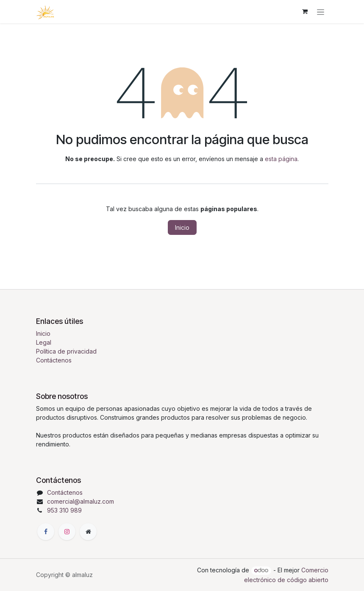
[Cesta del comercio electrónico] (305, 11)
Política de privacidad (66, 351)
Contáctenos (54, 360)
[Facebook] (46, 532)
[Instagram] (67, 532)
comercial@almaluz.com (81, 501)
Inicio (182, 227)
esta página (281, 159)
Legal (44, 342)
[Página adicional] (88, 532)
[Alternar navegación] (321, 12)
